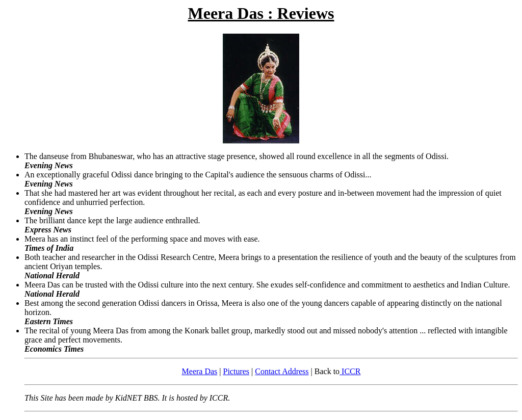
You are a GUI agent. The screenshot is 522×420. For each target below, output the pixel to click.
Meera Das (200, 371)
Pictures (237, 371)
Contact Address (282, 371)
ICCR (350, 371)
